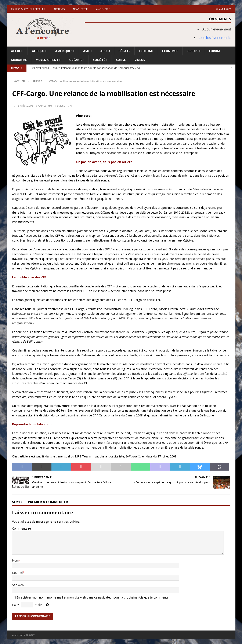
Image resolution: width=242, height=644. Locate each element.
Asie (86, 51)
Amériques (64, 51)
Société (99, 60)
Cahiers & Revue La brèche (27, 9)
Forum (214, 51)
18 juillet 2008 (25, 105)
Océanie (76, 60)
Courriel (17, 572)
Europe (193, 51)
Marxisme (19, 60)
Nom (16, 560)
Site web (18, 584)
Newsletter (80, 9)
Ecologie (146, 51)
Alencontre (45, 105)
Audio (105, 51)
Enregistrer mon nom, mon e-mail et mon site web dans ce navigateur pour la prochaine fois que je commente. (93, 597)
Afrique (38, 51)
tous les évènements (215, 38)
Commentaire (21, 528)
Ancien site (103, 9)
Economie (170, 51)
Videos (140, 60)
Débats (124, 51)
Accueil (17, 51)
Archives (59, 9)
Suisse (121, 60)
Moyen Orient (47, 60)
